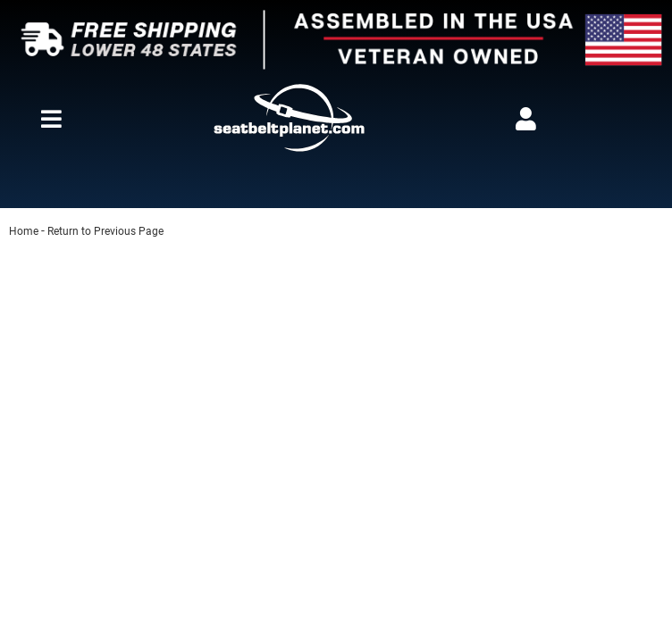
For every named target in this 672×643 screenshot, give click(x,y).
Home (24, 231)
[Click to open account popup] (526, 119)
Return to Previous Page (105, 231)
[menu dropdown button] (51, 119)
